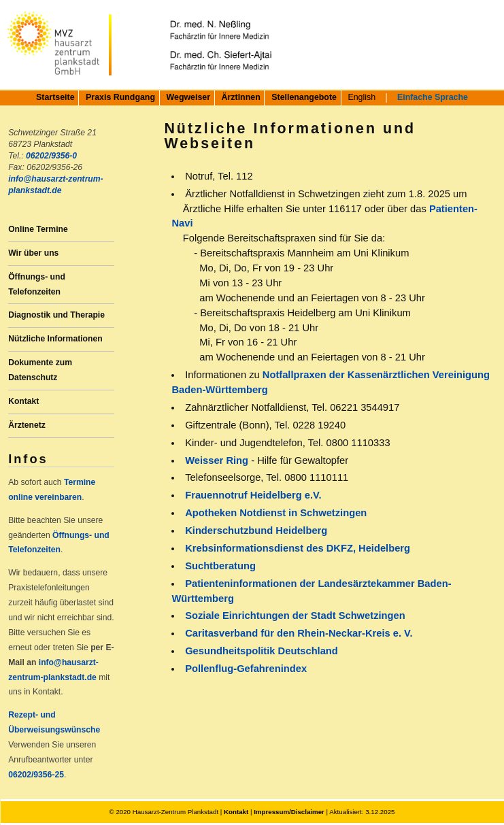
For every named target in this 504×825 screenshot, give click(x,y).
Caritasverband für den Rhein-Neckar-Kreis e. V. (299, 633)
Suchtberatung (220, 566)
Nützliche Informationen (55, 339)
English (362, 97)
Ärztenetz (27, 425)
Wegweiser (189, 97)
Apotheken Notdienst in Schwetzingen (276, 513)
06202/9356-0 (51, 156)
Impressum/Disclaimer (289, 812)
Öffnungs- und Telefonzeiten (37, 284)
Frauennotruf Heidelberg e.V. (253, 495)
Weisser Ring (217, 460)
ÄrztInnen (241, 97)
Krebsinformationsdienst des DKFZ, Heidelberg (298, 548)
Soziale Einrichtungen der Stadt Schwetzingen (295, 616)
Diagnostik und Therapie (56, 315)
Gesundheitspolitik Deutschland (262, 651)
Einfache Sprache (433, 97)
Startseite (55, 97)
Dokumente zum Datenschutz (40, 370)
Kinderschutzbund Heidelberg (256, 531)
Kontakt (23, 401)
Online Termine (38, 229)
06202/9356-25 (36, 775)
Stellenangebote (304, 97)
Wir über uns (33, 253)
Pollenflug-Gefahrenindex (246, 669)
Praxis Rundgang (120, 97)
